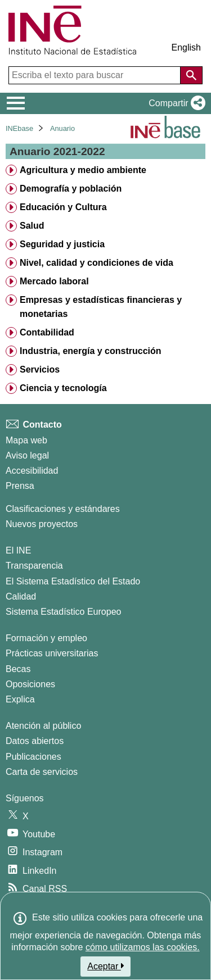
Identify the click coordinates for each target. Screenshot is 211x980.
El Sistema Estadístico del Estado (73, 581)
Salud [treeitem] (32, 226)
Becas (18, 669)
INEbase (19, 128)
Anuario (62, 128)
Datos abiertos (35, 741)
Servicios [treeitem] (40, 369)
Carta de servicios (42, 772)
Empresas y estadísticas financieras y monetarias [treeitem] (101, 307)
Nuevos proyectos (42, 524)
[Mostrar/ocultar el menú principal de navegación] (16, 103)
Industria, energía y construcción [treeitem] (91, 351)
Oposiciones (30, 684)
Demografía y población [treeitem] (71, 189)
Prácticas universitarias (52, 653)
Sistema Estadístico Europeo (63, 612)
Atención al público (43, 726)
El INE (18, 550)
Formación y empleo (46, 638)
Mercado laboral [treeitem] (54, 281)
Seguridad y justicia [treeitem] (62, 244)
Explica (20, 699)
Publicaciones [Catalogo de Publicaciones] (33, 757)
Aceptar (105, 966)
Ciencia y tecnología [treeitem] (63, 388)
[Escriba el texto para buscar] (96, 75)
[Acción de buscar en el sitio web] (191, 75)
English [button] (186, 47)
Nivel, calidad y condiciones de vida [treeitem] (96, 263)
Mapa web (26, 440)
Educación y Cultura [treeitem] (63, 207)
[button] (175, 103)
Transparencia (34, 566)
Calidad (21, 596)
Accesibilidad (32, 471)
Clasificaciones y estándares (63, 509)
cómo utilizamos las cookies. (143, 947)
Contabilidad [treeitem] (47, 332)
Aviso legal (27, 455)
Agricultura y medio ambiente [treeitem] (83, 170)
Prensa (20, 486)
